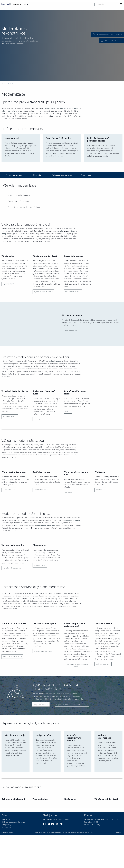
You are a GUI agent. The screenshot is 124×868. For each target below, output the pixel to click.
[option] (62, 45)
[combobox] (106, 4)
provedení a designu (72, 570)
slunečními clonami (72, 109)
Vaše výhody (86, 175)
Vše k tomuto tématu (14, 175)
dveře (61, 231)
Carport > (69, 542)
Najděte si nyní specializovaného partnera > (72, 787)
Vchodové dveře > (10, 450)
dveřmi (52, 109)
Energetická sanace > (73, 308)
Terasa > (37, 452)
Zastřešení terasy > (41, 539)
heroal (40, 578)
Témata (4, 84)
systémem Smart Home (47, 575)
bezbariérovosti (55, 378)
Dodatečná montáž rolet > (12, 739)
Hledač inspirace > (70, 347)
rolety (4, 234)
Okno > (68, 445)
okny (47, 109)
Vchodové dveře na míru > (13, 634)
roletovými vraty (8, 111)
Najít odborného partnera (62, 175)
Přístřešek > (100, 539)
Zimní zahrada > (9, 539)
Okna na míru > (40, 631)
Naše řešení (38, 175)
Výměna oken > (9, 301)
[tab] (62, 195)
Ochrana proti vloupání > (43, 734)
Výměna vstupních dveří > (43, 308)
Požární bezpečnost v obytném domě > (77, 748)
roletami (59, 109)
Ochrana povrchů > (103, 747)
